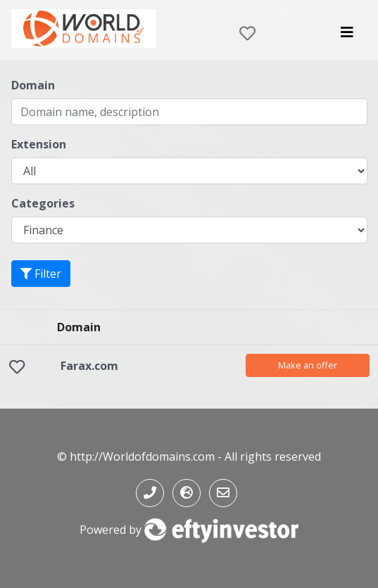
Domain (33, 85)
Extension (39, 144)
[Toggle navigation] (347, 36)
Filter (41, 274)
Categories (43, 203)
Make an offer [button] (308, 365)
